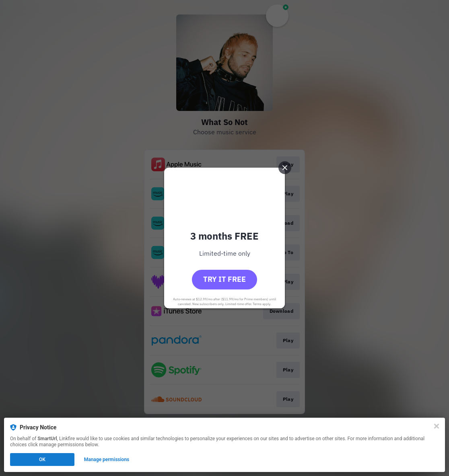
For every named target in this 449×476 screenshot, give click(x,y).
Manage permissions (107, 460)
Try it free (224, 279)
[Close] (437, 426)
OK (42, 460)
